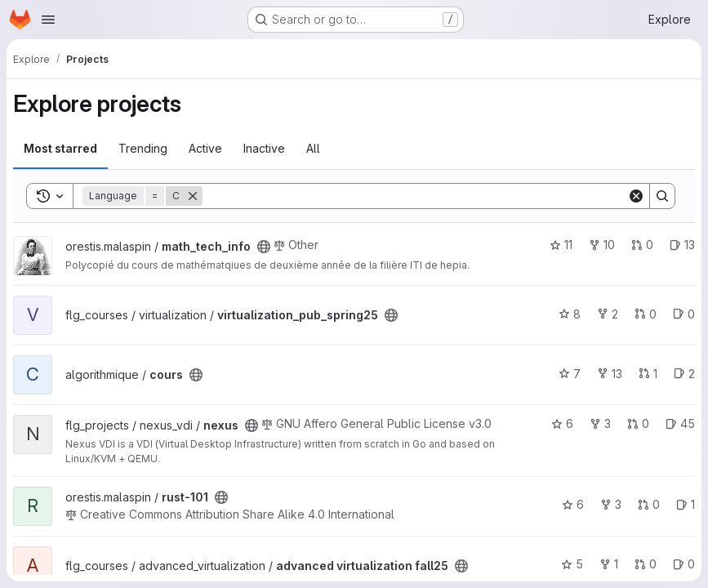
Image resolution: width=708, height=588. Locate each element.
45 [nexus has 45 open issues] (680, 423)
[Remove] (193, 196)
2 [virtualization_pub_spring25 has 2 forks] (608, 314)
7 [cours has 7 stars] (570, 374)
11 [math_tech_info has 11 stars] (561, 245)
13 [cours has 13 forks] (610, 374)
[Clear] (636, 196)
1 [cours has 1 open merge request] (648, 374)
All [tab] (313, 148)
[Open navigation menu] (48, 20)
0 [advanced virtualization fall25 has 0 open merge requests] (646, 564)
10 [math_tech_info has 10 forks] (602, 245)
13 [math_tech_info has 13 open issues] (682, 245)
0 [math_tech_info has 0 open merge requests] (642, 245)
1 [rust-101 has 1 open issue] (686, 504)
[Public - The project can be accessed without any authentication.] (264, 247)
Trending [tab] (143, 148)
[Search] (415, 196)
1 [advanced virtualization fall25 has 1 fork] (609, 564)
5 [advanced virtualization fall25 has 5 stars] (572, 564)
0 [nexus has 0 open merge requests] (638, 423)
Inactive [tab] (264, 148)
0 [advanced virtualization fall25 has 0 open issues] (684, 564)
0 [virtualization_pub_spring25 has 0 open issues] (684, 314)
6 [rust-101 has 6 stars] (573, 504)
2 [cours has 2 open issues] (684, 374)
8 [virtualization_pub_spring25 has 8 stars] (570, 314)
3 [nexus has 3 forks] (600, 423)
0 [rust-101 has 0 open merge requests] (649, 504)
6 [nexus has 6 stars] (562, 423)
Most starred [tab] (60, 148)
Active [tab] (205, 148)
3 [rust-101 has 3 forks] (611, 504)
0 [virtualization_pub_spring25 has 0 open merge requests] (646, 314)
